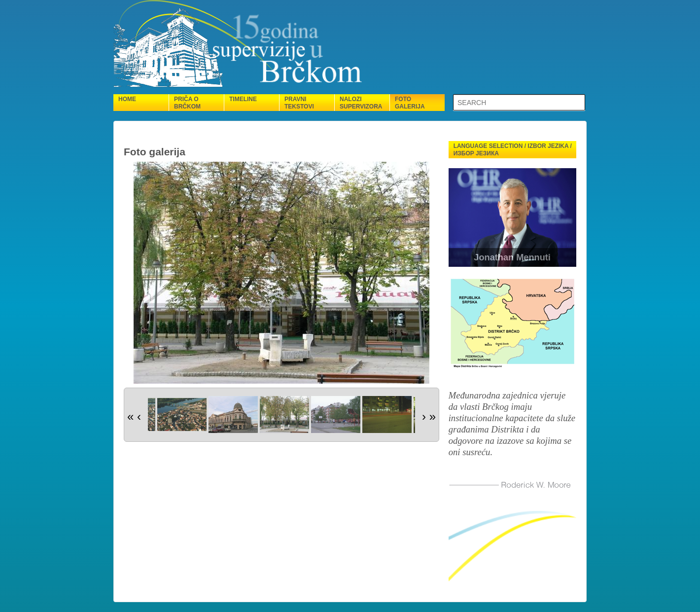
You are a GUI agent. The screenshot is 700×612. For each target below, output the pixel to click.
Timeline (243, 99)
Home (127, 99)
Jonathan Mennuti (512, 257)
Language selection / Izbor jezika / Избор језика (513, 150)
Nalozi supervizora (361, 103)
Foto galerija (410, 103)
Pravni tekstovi (299, 103)
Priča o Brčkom (187, 103)
